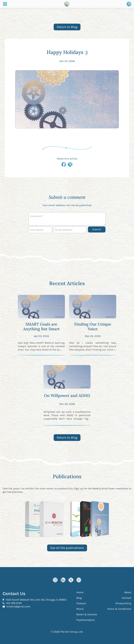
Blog (79, 598)
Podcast (81, 603)
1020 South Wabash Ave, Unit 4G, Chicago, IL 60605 (36, 600)
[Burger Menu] (5, 4)
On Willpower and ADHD (67, 396)
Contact (127, 598)
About (128, 592)
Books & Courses (87, 614)
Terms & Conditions (119, 609)
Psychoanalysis (86, 620)
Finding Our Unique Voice (93, 326)
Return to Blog (67, 27)
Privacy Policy (123, 603)
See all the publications (67, 548)
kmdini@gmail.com (18, 606)
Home (80, 592)
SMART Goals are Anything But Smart (41, 326)
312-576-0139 (14, 603)
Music (80, 609)
